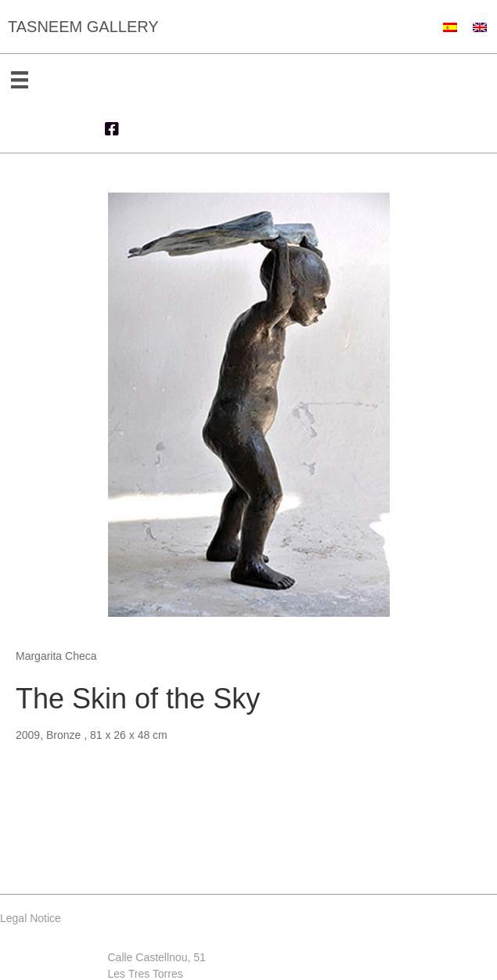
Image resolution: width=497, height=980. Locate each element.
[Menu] (20, 80)
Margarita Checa (56, 656)
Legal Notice (31, 918)
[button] (112, 129)
